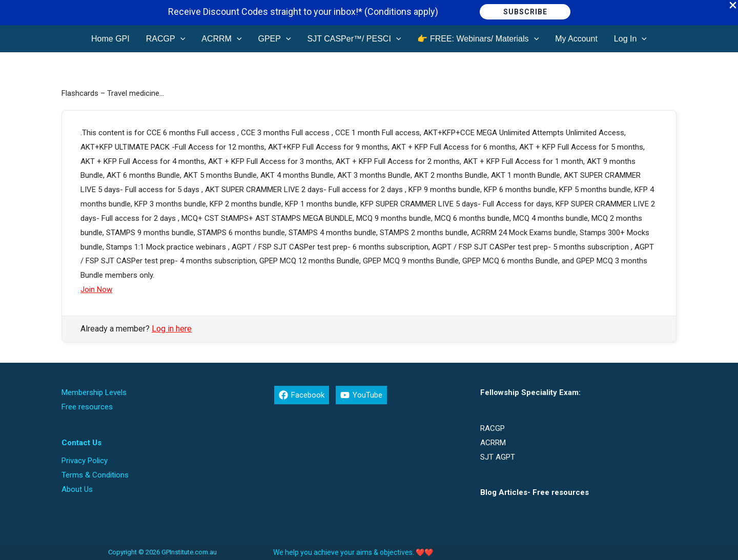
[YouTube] (361, 395)
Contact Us (81, 443)
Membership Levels (94, 392)
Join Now (96, 289)
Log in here (172, 329)
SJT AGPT (498, 457)
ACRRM (493, 443)
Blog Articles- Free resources (535, 492)
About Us (77, 489)
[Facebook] (302, 395)
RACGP (493, 428)
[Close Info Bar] (733, 6)
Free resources (87, 407)
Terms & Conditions (95, 475)
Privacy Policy (85, 461)
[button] (525, 12)
